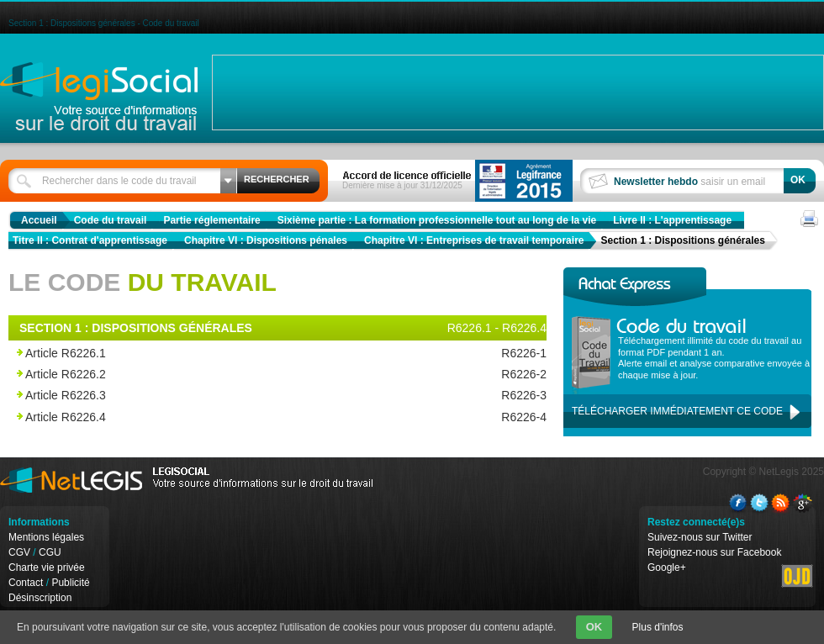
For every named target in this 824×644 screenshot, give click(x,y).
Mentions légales (46, 537)
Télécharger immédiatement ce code (677, 411)
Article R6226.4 (238, 417)
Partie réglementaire (211, 220)
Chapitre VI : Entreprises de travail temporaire (474, 240)
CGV (19, 552)
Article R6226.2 (238, 375)
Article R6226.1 (238, 354)
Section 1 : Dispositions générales (682, 240)
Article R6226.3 (238, 396)
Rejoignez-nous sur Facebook (714, 552)
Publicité (70, 583)
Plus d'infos (658, 627)
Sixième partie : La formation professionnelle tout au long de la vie (437, 220)
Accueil (39, 220)
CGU (50, 552)
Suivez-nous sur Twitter (700, 537)
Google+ (667, 567)
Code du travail (111, 220)
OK (594, 627)
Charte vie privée (47, 567)
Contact (26, 583)
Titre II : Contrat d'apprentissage (90, 240)
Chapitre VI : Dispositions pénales (266, 240)
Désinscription (40, 598)
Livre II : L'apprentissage (672, 220)
